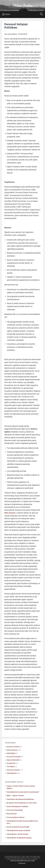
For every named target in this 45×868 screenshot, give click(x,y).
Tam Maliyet (11, 767)
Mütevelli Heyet (12, 814)
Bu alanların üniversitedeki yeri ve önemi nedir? (22, 803)
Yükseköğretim (12, 773)
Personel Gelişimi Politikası (16, 26)
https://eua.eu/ (10, 513)
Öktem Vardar (22, 5)
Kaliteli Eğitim (11, 753)
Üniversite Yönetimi (13, 770)
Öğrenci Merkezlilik (13, 760)
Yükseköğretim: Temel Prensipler (17, 834)
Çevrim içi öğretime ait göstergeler (18, 827)
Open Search (41, 14)
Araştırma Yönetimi (13, 747)
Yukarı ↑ (22, 863)
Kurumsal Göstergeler (14, 757)
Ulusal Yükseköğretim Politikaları (17, 806)
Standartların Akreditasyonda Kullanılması (20, 799)
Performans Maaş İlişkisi (15, 810)
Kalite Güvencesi (12, 750)
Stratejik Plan (11, 763)
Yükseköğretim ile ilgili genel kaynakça (19, 838)
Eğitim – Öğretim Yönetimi (15, 795)
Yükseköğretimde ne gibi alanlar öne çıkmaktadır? (23, 792)
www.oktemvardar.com (22, 861)
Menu (8, 14)
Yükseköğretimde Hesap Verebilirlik (18, 830)
